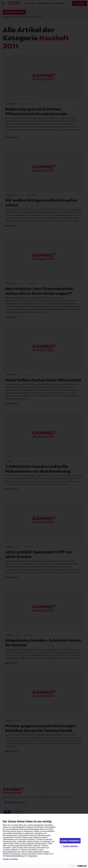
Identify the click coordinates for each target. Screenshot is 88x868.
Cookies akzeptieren (70, 841)
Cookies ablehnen (70, 846)
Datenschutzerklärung (15, 856)
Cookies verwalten (10, 859)
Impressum (33, 856)
